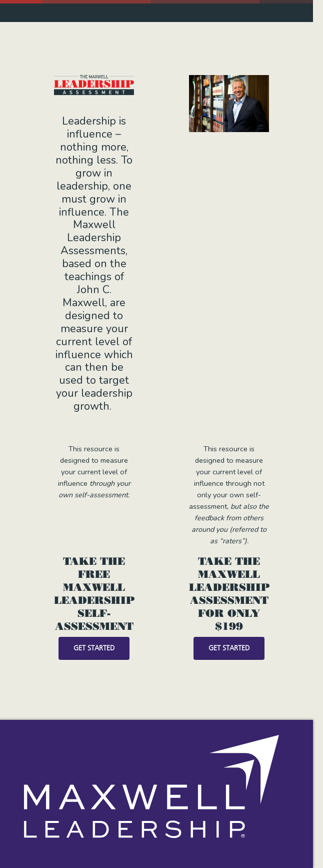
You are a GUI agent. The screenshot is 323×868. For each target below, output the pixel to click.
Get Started (94, 648)
